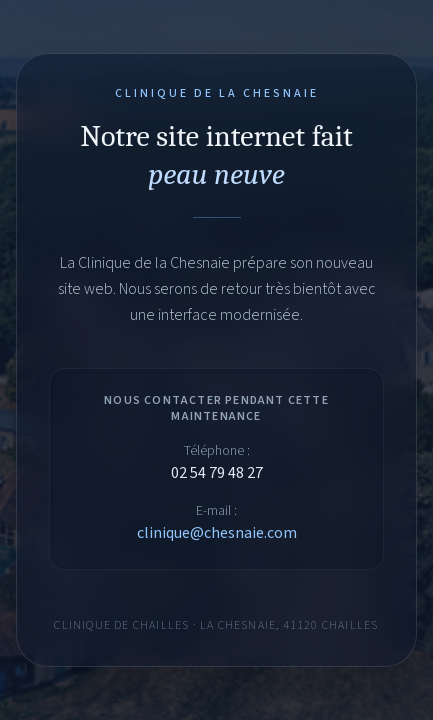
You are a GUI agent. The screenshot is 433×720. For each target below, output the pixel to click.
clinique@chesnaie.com (217, 533)
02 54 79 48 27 (217, 473)
